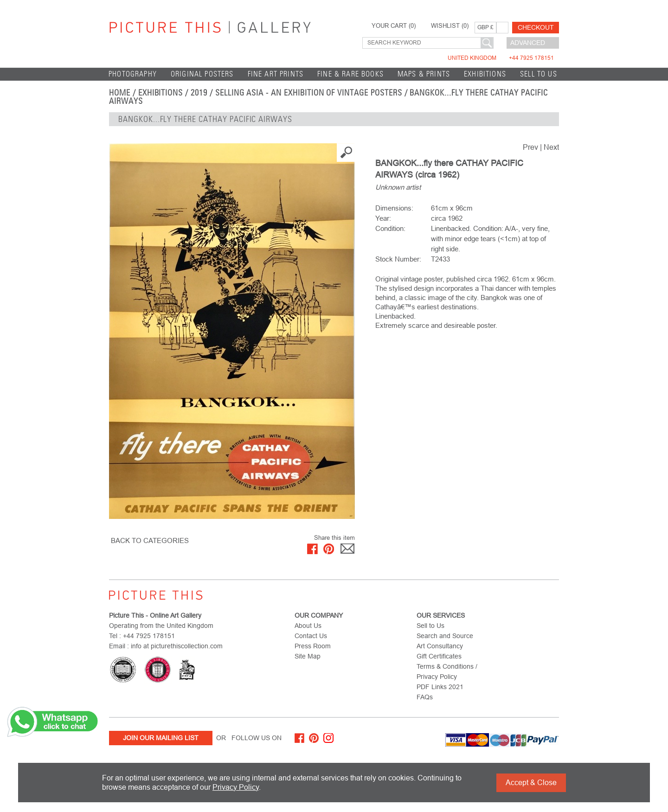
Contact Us (311, 636)
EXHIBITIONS (485, 74)
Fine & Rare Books (350, 74)
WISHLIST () (450, 26)
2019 (199, 93)
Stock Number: (398, 259)
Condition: (390, 228)
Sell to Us (539, 74)
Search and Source (445, 636)
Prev (530, 147)
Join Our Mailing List (161, 738)
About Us (308, 626)
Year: (383, 218)
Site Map (308, 656)
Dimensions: (394, 208)
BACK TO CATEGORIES (150, 540)
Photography (133, 74)
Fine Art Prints (276, 74)
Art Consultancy (440, 646)
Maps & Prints (424, 74)
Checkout (536, 27)
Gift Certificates (439, 656)
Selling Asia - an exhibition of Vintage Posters (309, 93)
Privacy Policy (236, 787)
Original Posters (202, 74)
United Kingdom (501, 58)
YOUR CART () (394, 26)
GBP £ (485, 27)
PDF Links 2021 (440, 687)
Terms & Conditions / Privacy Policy (447, 671)
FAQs (425, 697)
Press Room (313, 646)
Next (551, 147)
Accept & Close (531, 783)
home (120, 93)
